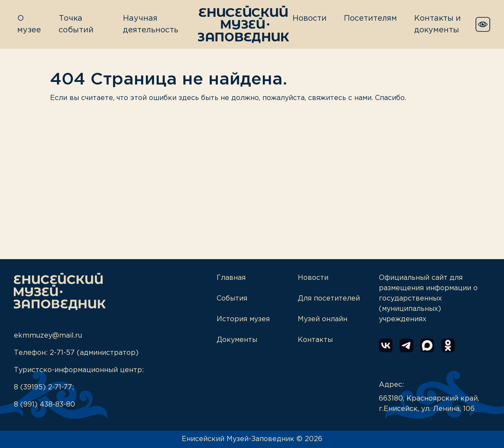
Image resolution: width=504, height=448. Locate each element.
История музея (243, 319)
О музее (29, 24)
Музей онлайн (323, 319)
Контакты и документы (438, 24)
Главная (231, 278)
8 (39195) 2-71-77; (44, 387)
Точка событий (76, 24)
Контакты (315, 340)
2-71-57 (62, 353)
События (232, 299)
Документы (237, 340)
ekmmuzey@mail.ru (48, 336)
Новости (310, 19)
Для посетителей (329, 299)
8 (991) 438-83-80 (44, 405)
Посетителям (370, 19)
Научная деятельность (151, 24)
